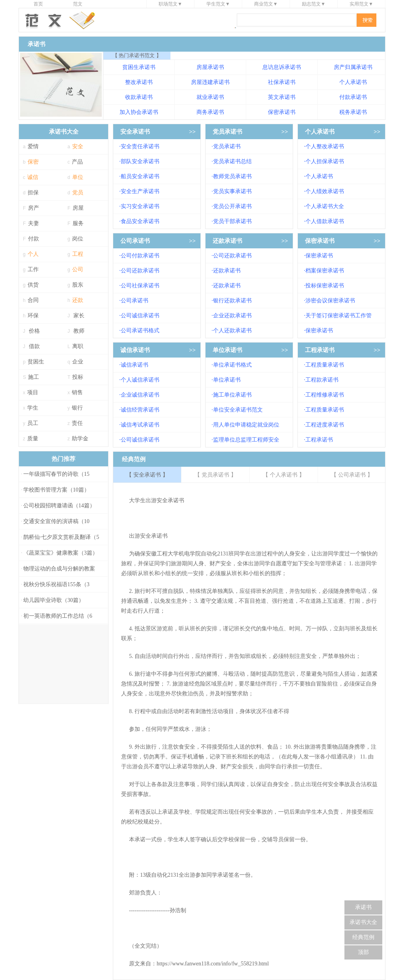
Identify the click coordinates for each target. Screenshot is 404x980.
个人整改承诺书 (325, 146)
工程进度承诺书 (325, 425)
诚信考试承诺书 (140, 425)
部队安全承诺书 (140, 161)
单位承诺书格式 (232, 365)
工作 (33, 269)
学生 (33, 408)
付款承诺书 (353, 97)
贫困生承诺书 (139, 67)
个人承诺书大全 (325, 206)
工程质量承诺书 (325, 365)
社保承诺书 (282, 82)
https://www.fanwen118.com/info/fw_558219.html (213, 964)
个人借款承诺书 (325, 221)
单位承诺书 (227, 350)
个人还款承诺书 (232, 331)
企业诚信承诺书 (140, 395)
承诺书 (363, 907)
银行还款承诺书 (232, 301)
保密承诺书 (282, 112)
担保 (33, 193)
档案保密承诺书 (325, 271)
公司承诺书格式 (140, 331)
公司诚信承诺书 (140, 316)
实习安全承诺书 (140, 206)
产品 (77, 162)
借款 (34, 346)
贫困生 (36, 362)
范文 (78, 4)
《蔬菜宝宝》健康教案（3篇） (61, 553)
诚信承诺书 (135, 350)
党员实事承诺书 (232, 191)
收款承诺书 (139, 97)
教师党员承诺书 (232, 176)
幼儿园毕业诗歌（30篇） (54, 600)
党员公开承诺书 (232, 206)
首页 (38, 4)
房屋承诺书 (210, 67)
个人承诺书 (353, 82)
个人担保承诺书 (325, 161)
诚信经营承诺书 (140, 410)
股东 (78, 285)
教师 (79, 331)
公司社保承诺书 (140, 286)
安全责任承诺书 (140, 146)
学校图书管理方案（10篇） (56, 490)
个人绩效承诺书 (325, 191)
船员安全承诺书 (140, 176)
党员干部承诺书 (232, 221)
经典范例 (363, 937)
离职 (78, 346)
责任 (77, 423)
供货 (33, 285)
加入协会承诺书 (139, 112)
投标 (78, 377)
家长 (79, 316)
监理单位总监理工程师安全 (246, 440)
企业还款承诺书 (232, 316)
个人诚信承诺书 (140, 380)
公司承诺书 (135, 241)
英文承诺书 (282, 97)
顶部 (363, 952)
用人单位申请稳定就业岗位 (246, 425)
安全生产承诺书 (140, 191)
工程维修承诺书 (325, 395)
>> (192, 132)
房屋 (78, 208)
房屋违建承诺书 (210, 82)
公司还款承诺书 (140, 271)
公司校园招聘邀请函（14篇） (59, 506)
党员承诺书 (227, 132)
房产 (34, 208)
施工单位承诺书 (232, 395)
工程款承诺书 (322, 380)
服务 (78, 223)
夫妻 (34, 223)
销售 (77, 392)
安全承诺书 (135, 132)
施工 (34, 377)
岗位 (78, 239)
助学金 (80, 439)
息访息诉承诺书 (282, 67)
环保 (33, 316)
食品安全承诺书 (140, 221)
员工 (33, 423)
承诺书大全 (363, 922)
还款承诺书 (227, 241)
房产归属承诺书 (353, 67)
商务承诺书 (210, 112)
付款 (34, 239)
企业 (78, 362)
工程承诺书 (320, 350)
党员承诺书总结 (232, 161)
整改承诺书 (139, 82)
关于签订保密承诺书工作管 (339, 316)
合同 (33, 300)
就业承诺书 (210, 97)
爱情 (33, 146)
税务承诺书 (353, 112)
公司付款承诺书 (140, 256)
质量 (33, 439)
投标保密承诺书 (325, 286)
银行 (77, 408)
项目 (33, 392)
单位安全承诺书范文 (238, 410)
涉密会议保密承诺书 (330, 301)
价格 (34, 331)
